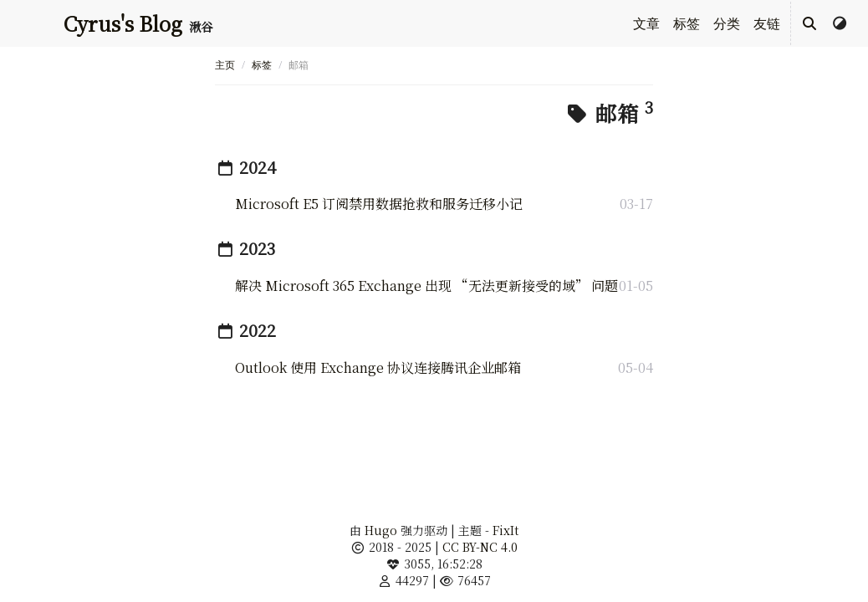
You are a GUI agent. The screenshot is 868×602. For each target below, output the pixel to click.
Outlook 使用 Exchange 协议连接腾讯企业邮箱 (378, 367)
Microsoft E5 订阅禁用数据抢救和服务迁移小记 (379, 204)
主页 (225, 65)
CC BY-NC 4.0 (480, 547)
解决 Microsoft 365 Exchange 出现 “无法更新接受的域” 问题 (426, 286)
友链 (767, 23)
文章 (646, 23)
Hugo (381, 530)
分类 (727, 23)
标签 (687, 23)
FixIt (505, 530)
